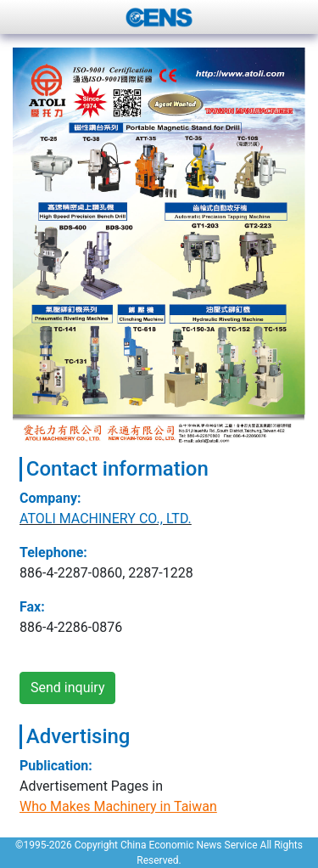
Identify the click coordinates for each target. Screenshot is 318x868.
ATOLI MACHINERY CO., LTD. (106, 519)
